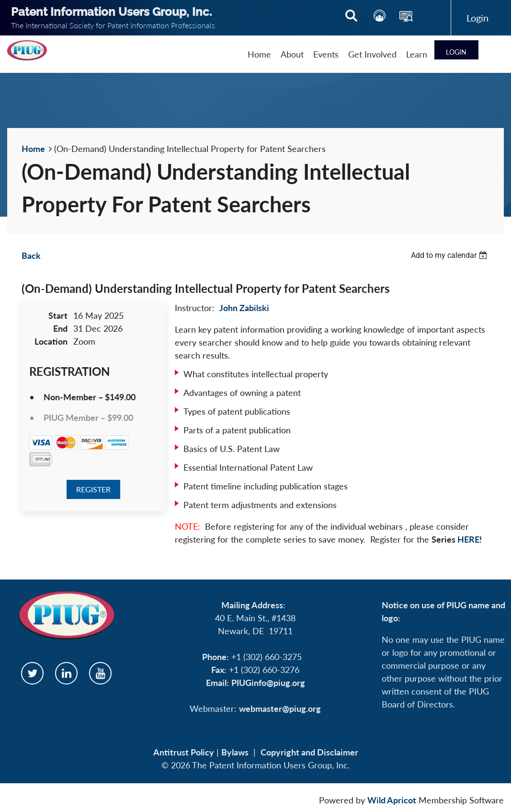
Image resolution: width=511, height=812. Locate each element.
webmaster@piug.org (280, 708)
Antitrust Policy (184, 752)
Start (58, 315)
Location (51, 341)
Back (31, 255)
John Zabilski (244, 308)
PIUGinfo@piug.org (268, 683)
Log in (477, 18)
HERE (468, 539)
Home (33, 149)
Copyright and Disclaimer (309, 752)
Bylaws (235, 752)
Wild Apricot (392, 800)
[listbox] (450, 255)
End (60, 328)
